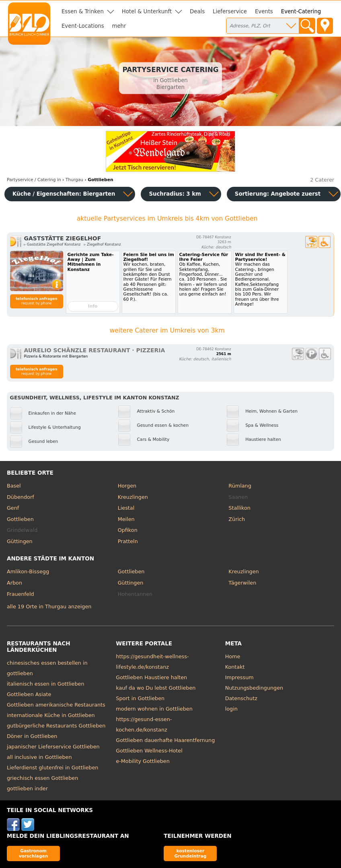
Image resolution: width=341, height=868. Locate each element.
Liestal (126, 508)
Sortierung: (278, 194)
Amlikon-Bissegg (28, 571)
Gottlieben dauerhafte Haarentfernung (165, 740)
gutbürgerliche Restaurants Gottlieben (56, 726)
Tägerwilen (242, 583)
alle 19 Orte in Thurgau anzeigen (49, 607)
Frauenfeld (21, 594)
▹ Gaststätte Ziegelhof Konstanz (52, 244)
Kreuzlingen (133, 497)
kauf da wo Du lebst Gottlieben (156, 688)
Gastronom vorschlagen (34, 853)
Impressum (239, 677)
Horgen (127, 486)
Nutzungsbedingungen (254, 688)
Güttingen (20, 541)
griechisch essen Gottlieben (42, 778)
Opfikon (128, 530)
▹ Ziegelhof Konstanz (103, 244)
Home (233, 656)
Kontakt (235, 667)
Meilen (126, 519)
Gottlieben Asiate (29, 694)
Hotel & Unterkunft (147, 11)
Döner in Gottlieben (32, 736)
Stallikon (239, 508)
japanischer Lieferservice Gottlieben (53, 747)
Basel (14, 486)
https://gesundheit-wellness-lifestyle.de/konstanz (152, 662)
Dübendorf (21, 497)
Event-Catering (301, 11)
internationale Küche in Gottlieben (51, 715)
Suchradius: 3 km (175, 194)
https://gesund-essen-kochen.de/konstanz (144, 724)
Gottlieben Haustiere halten (151, 677)
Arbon (14, 583)
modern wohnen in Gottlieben (154, 709)
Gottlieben (20, 519)
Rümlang (240, 486)
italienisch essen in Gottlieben (46, 684)
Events (264, 11)
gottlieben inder (27, 788)
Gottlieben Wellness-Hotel (149, 751)
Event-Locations (83, 26)
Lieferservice (230, 11)
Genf (13, 508)
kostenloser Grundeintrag (190, 853)
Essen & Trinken (83, 11)
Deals (197, 11)
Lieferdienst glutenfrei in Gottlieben (53, 768)
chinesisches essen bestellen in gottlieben (47, 668)
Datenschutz (241, 698)
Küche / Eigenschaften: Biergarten (64, 194)
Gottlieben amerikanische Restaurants (56, 705)
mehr (119, 26)
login (231, 709)
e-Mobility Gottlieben (143, 761)
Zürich (237, 519)
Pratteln (128, 541)
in (34, 180)
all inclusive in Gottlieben (39, 757)
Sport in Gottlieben (140, 698)
